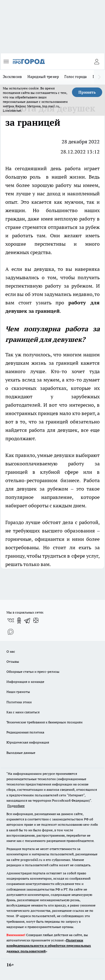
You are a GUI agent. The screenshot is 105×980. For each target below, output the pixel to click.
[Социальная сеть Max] (11, 632)
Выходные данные (21, 753)
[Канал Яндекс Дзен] (36, 621)
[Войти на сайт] (97, 61)
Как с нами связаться (23, 712)
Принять (87, 92)
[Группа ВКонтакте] (11, 621)
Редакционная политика (25, 732)
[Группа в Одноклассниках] (19, 621)
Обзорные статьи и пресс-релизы (33, 672)
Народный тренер (43, 77)
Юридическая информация (28, 742)
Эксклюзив (12, 77)
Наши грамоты (18, 692)
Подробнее (16, 806)
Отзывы (13, 661)
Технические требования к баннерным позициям (45, 722)
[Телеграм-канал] (27, 621)
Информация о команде (25, 682)
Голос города (76, 77)
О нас (11, 651)
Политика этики (19, 702)
